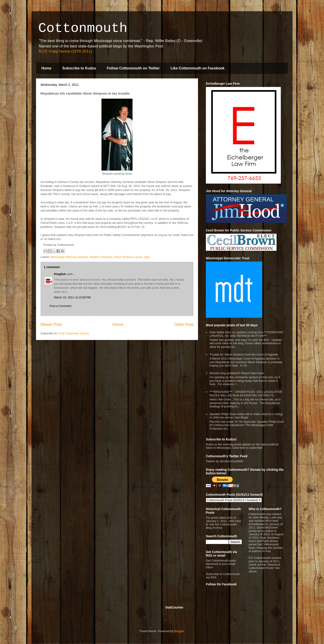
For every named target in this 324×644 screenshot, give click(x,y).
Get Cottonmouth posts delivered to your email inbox (221, 564)
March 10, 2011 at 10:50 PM (72, 297)
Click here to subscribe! (248, 448)
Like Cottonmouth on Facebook (198, 68)
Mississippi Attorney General (69, 257)
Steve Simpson (124, 257)
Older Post (184, 324)
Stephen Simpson (101, 257)
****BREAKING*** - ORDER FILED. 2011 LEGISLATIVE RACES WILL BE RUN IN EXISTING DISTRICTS (246, 394)
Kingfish (60, 274)
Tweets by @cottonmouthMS (225, 461)
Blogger (179, 631)
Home (46, 68)
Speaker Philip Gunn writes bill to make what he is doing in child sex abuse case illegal (246, 416)
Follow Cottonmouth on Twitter (133, 68)
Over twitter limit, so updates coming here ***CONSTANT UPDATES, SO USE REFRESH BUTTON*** (246, 334)
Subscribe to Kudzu (79, 68)
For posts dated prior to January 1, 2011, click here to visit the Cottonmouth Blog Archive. (223, 523)
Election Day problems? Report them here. (237, 373)
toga (147, 257)
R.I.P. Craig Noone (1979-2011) (65, 51)
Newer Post (51, 324)
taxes (139, 257)
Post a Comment (60, 306)
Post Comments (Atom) (74, 333)
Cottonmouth (83, 28)
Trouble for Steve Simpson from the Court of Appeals (244, 354)
